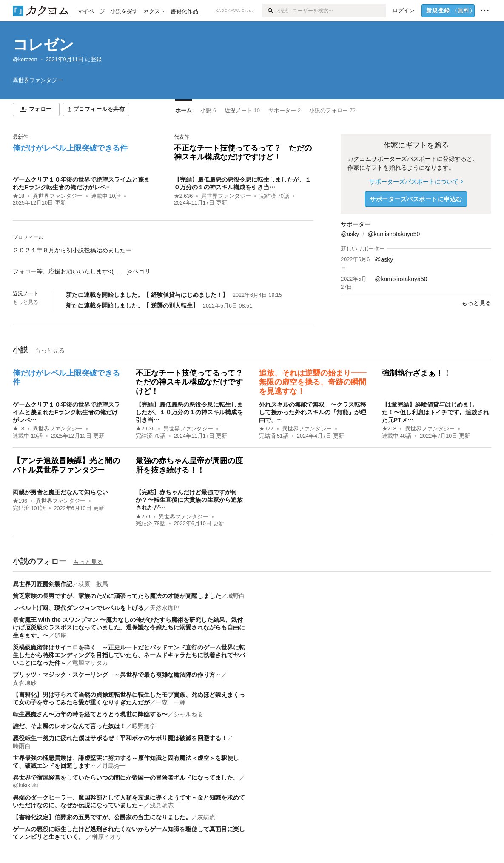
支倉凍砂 (25, 683)
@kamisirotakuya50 (394, 234)
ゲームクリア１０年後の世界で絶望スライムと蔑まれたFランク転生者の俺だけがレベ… (66, 412)
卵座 (60, 635)
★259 (143, 517)
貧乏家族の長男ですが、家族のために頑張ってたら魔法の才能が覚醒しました (117, 596)
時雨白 (22, 746)
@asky (350, 234)
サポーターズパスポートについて (416, 182)
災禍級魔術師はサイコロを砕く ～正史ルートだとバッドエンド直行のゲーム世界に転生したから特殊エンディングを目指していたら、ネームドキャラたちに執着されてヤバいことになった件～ (129, 655)
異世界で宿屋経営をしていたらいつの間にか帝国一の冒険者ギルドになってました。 (126, 778)
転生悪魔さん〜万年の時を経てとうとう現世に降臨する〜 (90, 714)
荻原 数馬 (93, 584)
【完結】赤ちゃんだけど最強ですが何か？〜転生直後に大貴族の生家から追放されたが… (189, 500)
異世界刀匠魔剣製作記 (43, 584)
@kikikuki (25, 785)
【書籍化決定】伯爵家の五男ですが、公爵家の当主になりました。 (102, 817)
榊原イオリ (107, 837)
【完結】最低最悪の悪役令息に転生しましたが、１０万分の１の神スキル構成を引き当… (189, 412)
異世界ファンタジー (58, 196)
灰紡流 (206, 817)
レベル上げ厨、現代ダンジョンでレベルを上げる (78, 608)
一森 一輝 (171, 702)
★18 (19, 196)
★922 (266, 429)
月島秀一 (114, 766)
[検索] (270, 11)
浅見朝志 (162, 805)
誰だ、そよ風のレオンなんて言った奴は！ (69, 726)
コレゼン (43, 44)
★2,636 (184, 196)
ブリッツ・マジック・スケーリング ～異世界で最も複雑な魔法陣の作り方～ (117, 675)
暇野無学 (144, 726)
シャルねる (188, 714)
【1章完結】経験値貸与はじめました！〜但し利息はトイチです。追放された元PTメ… (436, 412)
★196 (20, 501)
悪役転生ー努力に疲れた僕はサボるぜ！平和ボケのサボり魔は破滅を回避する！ (120, 738)
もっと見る (26, 302)
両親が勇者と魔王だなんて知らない (60, 492)
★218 (389, 429)
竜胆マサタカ (90, 663)
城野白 (236, 596)
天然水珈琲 (165, 608)
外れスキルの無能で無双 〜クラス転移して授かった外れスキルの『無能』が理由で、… (313, 412)
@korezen (25, 60)
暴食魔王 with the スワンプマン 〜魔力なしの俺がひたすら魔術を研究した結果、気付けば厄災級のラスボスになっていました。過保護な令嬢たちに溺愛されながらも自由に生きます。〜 (129, 627)
